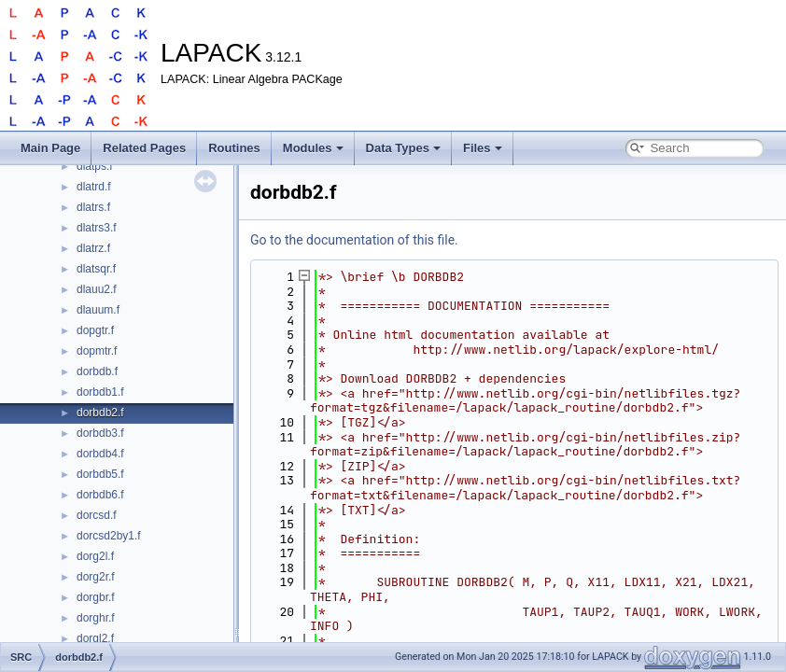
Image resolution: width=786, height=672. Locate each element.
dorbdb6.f (100, 495)
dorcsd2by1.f (109, 536)
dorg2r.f (96, 577)
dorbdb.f (97, 371)
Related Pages (144, 148)
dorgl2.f (95, 638)
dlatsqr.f (96, 269)
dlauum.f (98, 310)
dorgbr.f (96, 597)
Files (483, 148)
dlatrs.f (93, 207)
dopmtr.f (97, 351)
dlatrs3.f (97, 228)
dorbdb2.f (100, 413)
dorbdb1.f (100, 392)
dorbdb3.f (100, 433)
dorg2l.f (95, 556)
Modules (313, 148)
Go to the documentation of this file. (354, 240)
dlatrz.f (93, 248)
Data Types (403, 148)
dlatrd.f (94, 187)
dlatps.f (95, 166)
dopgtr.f (95, 330)
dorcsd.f (97, 515)
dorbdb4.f (100, 454)
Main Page (50, 148)
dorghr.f (96, 618)
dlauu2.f (97, 289)
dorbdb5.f (100, 474)
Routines (234, 148)
